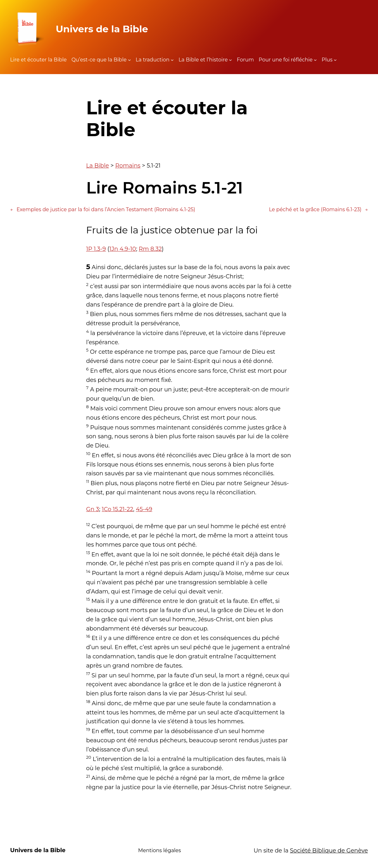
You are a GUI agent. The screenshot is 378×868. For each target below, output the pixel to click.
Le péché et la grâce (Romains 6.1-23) (318, 210)
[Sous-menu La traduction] (172, 60)
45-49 (144, 509)
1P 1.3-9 (96, 249)
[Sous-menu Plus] (335, 60)
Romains (128, 166)
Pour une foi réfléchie (286, 60)
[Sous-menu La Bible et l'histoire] (230, 60)
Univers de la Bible (102, 29)
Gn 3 (93, 509)
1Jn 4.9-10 (123, 249)
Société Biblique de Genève (329, 851)
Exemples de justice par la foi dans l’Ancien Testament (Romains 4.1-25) (103, 210)
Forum (245, 60)
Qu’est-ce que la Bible (99, 60)
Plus (327, 60)
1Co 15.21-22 (117, 509)
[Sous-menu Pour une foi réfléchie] (315, 60)
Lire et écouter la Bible (38, 60)
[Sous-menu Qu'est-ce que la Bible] (129, 60)
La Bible (98, 166)
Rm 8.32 (150, 249)
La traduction (152, 60)
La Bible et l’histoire (203, 60)
